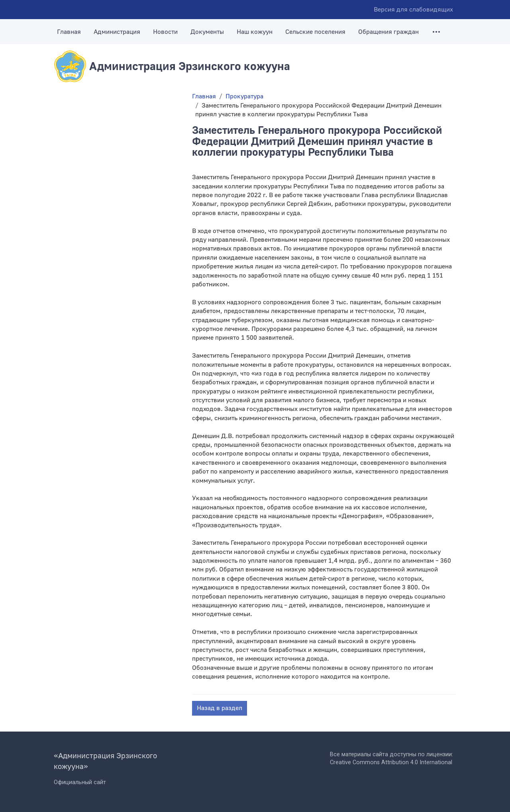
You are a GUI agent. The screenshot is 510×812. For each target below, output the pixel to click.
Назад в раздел (220, 708)
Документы (207, 32)
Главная (69, 32)
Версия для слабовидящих (413, 10)
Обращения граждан (388, 32)
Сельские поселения (315, 32)
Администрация (117, 32)
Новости (165, 32)
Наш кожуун (255, 32)
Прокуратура (244, 96)
